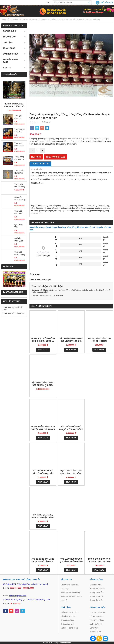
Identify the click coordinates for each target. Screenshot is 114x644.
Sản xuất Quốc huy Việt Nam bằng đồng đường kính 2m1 (19, 212)
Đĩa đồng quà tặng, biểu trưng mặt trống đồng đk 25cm (43, 516)
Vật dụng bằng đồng (69, 628)
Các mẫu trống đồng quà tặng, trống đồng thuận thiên (71, 560)
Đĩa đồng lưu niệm (68, 616)
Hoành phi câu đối (97, 589)
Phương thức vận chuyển (71, 596)
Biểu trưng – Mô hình (70, 612)
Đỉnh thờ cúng (96, 585)
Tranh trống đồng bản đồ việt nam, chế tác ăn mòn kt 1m (43, 428)
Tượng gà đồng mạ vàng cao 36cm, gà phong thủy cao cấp (19, 117)
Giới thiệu (65, 589)
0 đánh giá (46, 122)
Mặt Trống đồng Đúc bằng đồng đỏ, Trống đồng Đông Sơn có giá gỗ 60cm (71, 472)
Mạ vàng (7, 68)
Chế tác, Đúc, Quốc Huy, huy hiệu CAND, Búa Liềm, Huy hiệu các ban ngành (20, 240)
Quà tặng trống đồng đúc (13, 313)
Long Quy (94, 628)
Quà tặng (8, 43)
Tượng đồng (9, 37)
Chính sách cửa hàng (70, 585)
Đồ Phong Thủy (11, 54)
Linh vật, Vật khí (96, 624)
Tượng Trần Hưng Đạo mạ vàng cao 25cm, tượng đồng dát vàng (20, 172)
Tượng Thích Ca (97, 596)
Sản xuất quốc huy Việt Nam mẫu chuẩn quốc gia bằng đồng (20, 199)
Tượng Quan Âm (97, 592)
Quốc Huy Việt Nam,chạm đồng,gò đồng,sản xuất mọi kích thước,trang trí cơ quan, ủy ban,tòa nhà (20, 226)
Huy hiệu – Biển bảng (10, 61)
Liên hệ (64, 600)
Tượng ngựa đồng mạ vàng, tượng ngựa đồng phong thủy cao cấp (19, 131)
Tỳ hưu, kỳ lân (96, 632)
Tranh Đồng (9, 48)
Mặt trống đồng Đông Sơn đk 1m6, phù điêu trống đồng (43, 384)
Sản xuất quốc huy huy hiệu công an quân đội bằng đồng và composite (20, 253)
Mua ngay (36, 157)
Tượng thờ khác (96, 600)
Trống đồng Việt (68, 624)
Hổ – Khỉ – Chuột (97, 620)
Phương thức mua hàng (71, 592)
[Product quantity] (37, 150)
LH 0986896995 (14, 110)
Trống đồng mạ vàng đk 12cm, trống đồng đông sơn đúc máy (20, 158)
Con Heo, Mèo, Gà (97, 612)
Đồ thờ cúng (9, 31)
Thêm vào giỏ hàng (56, 157)
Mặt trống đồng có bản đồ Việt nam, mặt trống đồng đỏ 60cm (43, 472)
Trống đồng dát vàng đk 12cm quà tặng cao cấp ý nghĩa (43, 560)
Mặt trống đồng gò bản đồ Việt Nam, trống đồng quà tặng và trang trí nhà (71, 428)
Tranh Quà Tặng (68, 620)
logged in (46, 295)
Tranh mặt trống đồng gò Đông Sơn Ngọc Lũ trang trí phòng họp (43, 340)
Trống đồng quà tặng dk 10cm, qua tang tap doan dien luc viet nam (99, 560)
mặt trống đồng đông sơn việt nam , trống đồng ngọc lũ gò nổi (71, 340)
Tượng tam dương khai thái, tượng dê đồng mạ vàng (14, 105)
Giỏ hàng (105, 2)
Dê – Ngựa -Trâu (97, 616)
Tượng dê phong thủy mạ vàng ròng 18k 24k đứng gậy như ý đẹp (20, 144)
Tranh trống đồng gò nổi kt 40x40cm (99, 340)
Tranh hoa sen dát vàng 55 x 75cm (20, 185)
